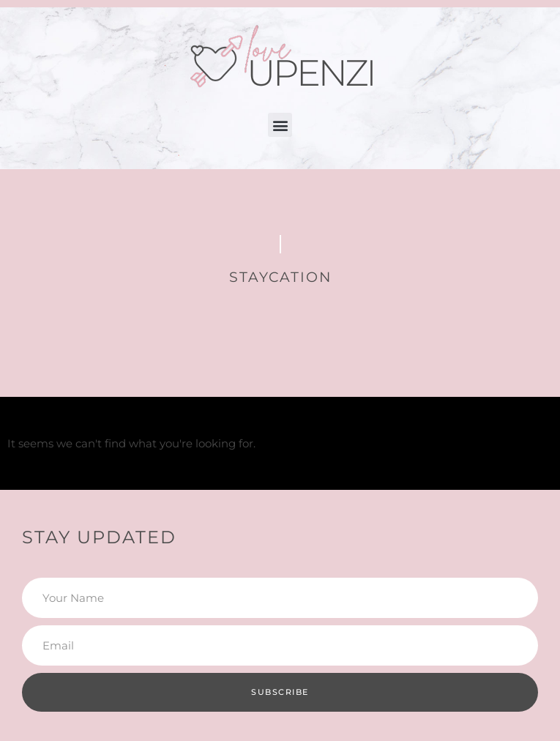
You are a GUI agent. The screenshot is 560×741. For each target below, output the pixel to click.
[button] (280, 125)
